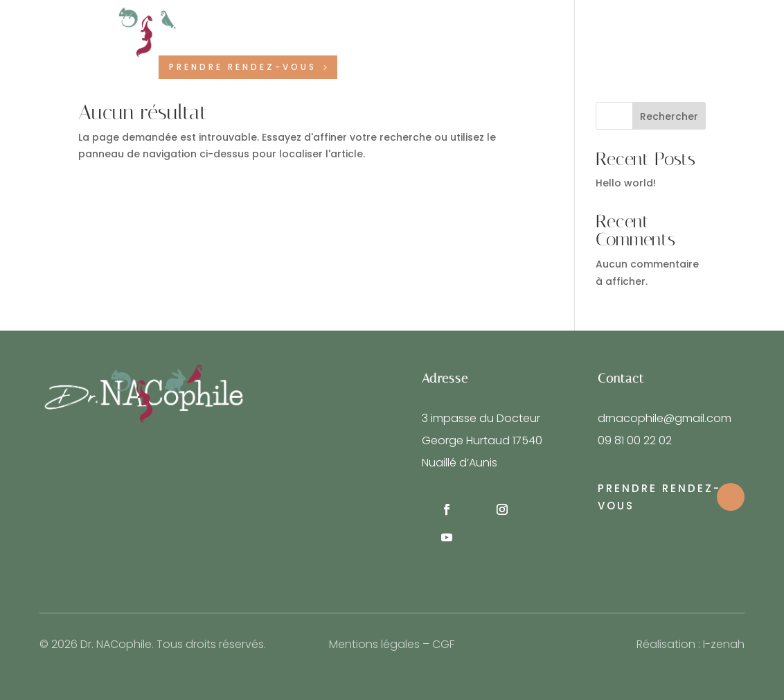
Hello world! (626, 183)
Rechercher (669, 116)
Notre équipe (246, 29)
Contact (508, 29)
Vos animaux (423, 29)
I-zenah (724, 644)
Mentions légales (374, 644)
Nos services (328, 29)
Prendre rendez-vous (243, 67)
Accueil (177, 29)
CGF (443, 644)
